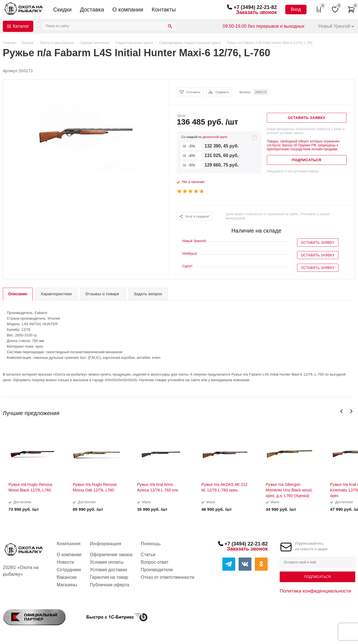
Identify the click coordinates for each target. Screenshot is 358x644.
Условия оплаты (107, 562)
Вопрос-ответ (155, 562)
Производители (157, 570)
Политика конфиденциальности (315, 591)
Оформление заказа (111, 555)
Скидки (62, 10)
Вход (296, 9)
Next (351, 411)
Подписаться (317, 577)
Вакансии (67, 577)
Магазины (67, 585)
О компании (128, 10)
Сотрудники (69, 570)
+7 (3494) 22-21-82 (255, 7)
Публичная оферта (109, 585)
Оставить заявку (318, 243)
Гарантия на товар (109, 577)
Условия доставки (108, 570)
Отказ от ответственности (167, 577)
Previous (342, 411)
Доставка (92, 10)
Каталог (21, 26)
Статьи (148, 555)
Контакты (164, 10)
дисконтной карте (215, 137)
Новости (65, 562)
